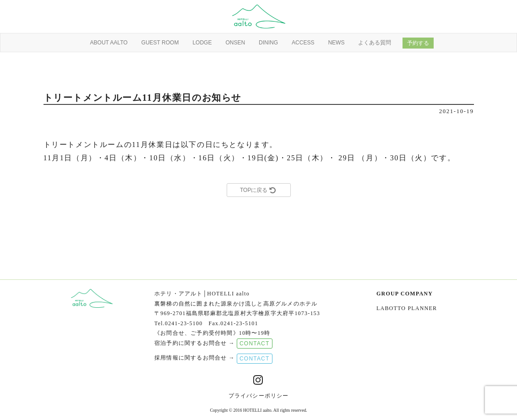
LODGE (202, 43)
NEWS (336, 43)
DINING (268, 43)
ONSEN (235, 43)
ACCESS (303, 43)
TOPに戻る (258, 190)
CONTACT (255, 344)
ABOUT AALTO (109, 43)
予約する (418, 43)
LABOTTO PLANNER (407, 308)
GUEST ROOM (160, 43)
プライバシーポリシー (259, 396)
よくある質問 (375, 43)
